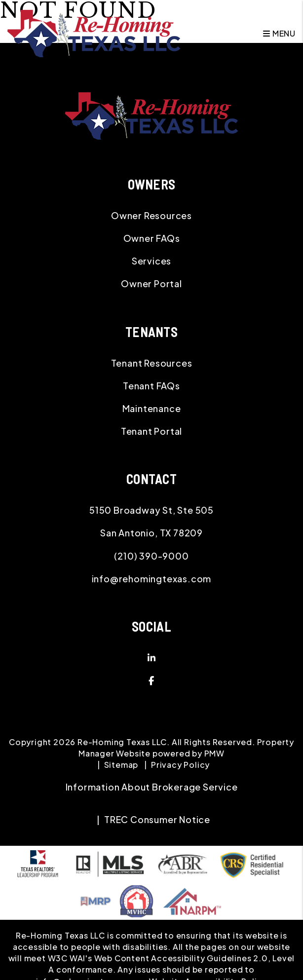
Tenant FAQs (151, 386)
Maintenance (152, 408)
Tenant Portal (151, 431)
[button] (151, 658)
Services (151, 261)
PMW (214, 753)
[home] (94, 32)
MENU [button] (279, 33)
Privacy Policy (180, 765)
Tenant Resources (152, 363)
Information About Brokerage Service (152, 787)
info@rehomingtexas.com (152, 579)
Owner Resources (151, 215)
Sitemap (121, 765)
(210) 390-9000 (151, 556)
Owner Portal (151, 283)
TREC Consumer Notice (157, 819)
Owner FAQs (152, 238)
